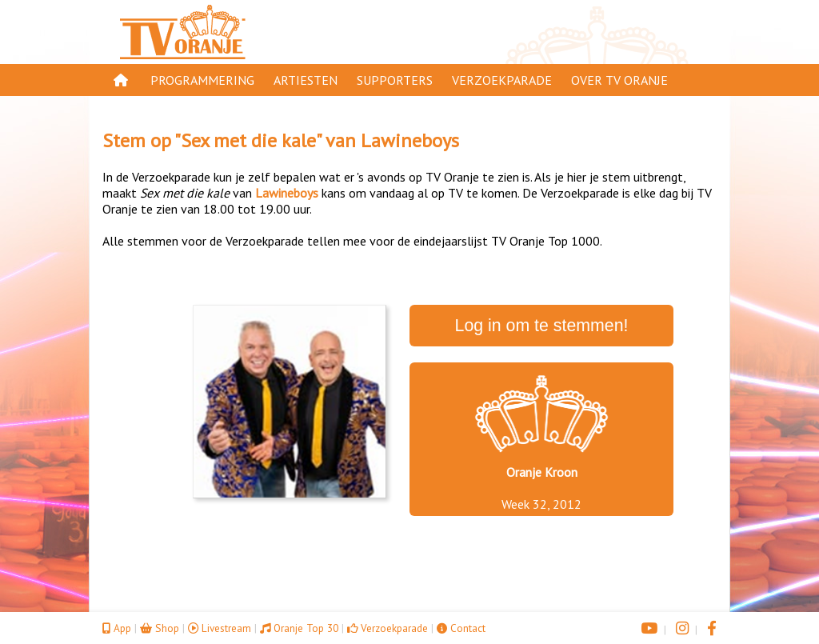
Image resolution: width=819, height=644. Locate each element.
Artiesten (306, 80)
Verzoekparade (502, 80)
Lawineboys (410, 140)
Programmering (202, 80)
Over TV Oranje (619, 80)
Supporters (395, 80)
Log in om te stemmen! (542, 326)
